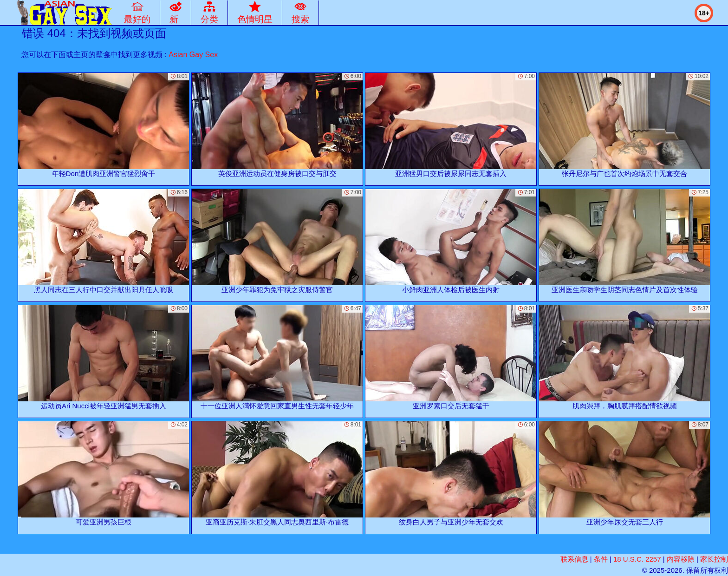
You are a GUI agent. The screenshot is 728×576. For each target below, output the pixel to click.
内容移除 (681, 559)
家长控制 (714, 559)
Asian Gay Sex (193, 55)
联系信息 (574, 559)
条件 (601, 559)
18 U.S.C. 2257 (637, 559)
